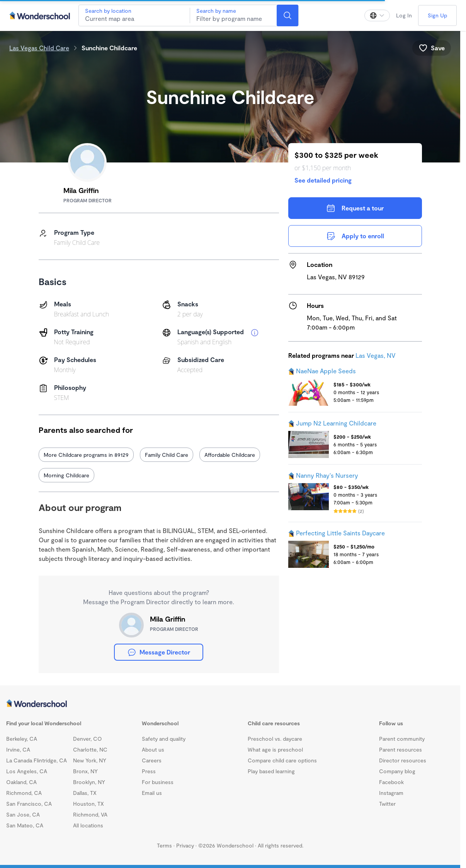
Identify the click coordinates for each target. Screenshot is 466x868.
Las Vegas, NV (376, 355)
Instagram (391, 793)
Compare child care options (282, 760)
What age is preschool (275, 749)
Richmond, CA (24, 793)
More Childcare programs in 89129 (86, 455)
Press (149, 771)
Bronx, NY (85, 771)
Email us (152, 793)
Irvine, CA (18, 749)
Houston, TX (88, 804)
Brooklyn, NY (89, 782)
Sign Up (437, 15)
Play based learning (271, 771)
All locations (88, 825)
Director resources (403, 760)
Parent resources (401, 749)
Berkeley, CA (22, 739)
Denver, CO (88, 739)
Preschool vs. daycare (275, 739)
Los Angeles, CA (27, 771)
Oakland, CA (21, 782)
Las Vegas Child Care (39, 48)
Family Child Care (167, 455)
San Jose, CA (23, 814)
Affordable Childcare (230, 455)
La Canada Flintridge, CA (37, 760)
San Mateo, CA (25, 825)
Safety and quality (164, 739)
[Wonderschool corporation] (230, 704)
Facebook (391, 782)
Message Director (159, 652)
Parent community (402, 739)
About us (153, 749)
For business (158, 782)
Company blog (397, 771)
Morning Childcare (66, 475)
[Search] (287, 15)
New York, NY (90, 760)
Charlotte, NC (90, 749)
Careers (152, 760)
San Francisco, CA (29, 804)
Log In (404, 15)
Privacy (185, 845)
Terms (164, 845)
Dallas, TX (85, 793)
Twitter (387, 804)
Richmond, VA (90, 814)
